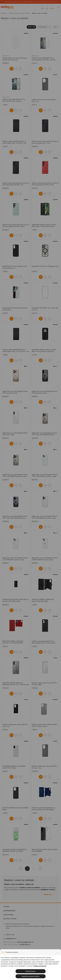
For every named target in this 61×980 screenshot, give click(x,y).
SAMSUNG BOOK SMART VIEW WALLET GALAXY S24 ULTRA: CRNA (16, 601)
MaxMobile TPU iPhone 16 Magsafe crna (45, 266)
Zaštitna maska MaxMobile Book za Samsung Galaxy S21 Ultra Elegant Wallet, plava (43, 809)
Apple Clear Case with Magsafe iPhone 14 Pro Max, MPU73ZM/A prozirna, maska (15, 517)
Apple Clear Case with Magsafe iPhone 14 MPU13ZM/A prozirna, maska (44, 559)
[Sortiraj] (44, 27)
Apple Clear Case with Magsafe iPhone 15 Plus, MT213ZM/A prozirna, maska (44, 476)
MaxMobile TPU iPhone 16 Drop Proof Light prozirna (15, 309)
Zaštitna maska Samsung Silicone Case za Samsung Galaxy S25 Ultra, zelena (16, 226)
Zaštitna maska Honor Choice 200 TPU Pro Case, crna (44, 767)
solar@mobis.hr (25, 945)
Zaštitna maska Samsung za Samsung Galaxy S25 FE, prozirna (15, 59)
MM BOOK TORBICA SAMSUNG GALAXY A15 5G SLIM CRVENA (13, 642)
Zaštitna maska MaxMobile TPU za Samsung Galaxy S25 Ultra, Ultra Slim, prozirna (44, 59)
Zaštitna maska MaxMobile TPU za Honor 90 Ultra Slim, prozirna (14, 100)
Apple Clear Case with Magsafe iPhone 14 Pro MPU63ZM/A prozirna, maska (44, 517)
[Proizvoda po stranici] (56, 27)
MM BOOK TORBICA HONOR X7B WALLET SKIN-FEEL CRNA (43, 601)
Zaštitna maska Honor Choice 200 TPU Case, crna (15, 726)
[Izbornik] (58, 7)
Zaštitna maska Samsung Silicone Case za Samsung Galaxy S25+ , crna (45, 142)
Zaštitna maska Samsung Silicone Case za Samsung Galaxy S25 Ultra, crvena (45, 184)
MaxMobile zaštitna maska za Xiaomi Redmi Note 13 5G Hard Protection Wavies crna (44, 226)
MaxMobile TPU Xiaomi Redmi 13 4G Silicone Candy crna (15, 267)
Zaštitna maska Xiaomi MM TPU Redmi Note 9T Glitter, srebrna (44, 726)
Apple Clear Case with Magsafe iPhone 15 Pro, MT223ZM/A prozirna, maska (15, 476)
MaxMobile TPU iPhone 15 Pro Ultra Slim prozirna (45, 309)
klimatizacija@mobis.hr (25, 942)
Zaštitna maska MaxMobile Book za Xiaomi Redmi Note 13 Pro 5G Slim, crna (16, 351)
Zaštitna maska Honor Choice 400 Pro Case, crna (44, 101)
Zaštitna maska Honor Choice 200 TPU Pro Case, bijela (44, 684)
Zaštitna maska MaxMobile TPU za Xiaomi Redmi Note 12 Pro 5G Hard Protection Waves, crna (43, 642)
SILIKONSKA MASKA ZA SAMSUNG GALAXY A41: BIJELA (14, 767)
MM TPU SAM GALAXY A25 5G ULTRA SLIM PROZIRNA (44, 851)
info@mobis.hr (11, 939)
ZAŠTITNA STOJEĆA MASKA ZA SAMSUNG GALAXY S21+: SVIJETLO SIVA (16, 684)
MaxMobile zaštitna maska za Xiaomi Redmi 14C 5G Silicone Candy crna (44, 351)
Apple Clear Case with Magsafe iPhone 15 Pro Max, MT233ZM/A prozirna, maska (44, 434)
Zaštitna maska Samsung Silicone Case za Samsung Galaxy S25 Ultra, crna (16, 184)
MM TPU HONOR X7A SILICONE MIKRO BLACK (16, 809)
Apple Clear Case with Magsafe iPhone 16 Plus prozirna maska (44, 392)
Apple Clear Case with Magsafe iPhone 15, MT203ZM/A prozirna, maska (15, 559)
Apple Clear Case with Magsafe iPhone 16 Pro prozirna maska (15, 392)
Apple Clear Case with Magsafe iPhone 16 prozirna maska (15, 434)
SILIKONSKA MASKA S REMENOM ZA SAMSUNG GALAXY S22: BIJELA (15, 851)
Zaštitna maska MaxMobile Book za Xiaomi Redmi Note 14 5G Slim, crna (14, 142)
